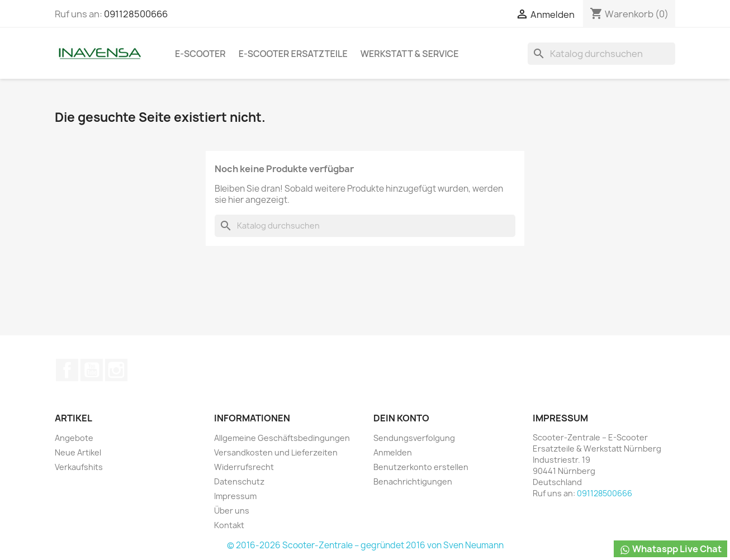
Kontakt (229, 525)
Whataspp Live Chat (670, 549)
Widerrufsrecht (244, 467)
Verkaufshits (79, 467)
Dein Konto (401, 418)
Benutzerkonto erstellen (421, 467)
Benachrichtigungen (413, 481)
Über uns (232, 511)
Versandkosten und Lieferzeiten (276, 452)
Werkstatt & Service (410, 54)
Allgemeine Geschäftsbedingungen (282, 438)
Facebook (67, 370)
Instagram (116, 370)
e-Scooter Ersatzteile (293, 54)
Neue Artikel (78, 452)
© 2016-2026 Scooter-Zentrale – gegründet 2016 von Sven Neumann (365, 545)
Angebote (74, 438)
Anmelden (393, 452)
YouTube (92, 370)
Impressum (235, 496)
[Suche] (601, 54)
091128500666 (136, 14)
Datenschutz (239, 481)
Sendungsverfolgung (414, 438)
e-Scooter (200, 54)
